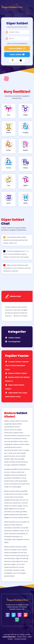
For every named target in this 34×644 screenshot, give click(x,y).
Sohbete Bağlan (17, 48)
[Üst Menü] (30, 7)
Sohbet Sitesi (22, 637)
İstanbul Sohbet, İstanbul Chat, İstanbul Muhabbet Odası (17, 366)
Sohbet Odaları (13, 338)
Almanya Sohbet (20, 639)
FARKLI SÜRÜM (17, 55)
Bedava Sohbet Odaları (16, 373)
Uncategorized (13, 342)
